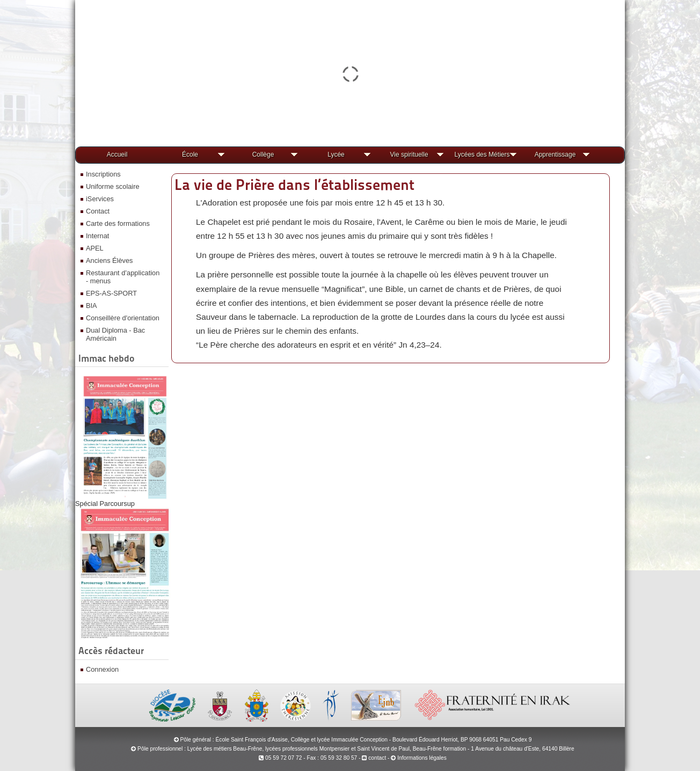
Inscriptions (103, 174)
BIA (92, 306)
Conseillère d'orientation (123, 318)
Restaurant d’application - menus (123, 277)
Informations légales (422, 758)
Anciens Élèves (110, 260)
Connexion (102, 669)
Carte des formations (118, 223)
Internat (97, 236)
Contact (98, 211)
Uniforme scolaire (113, 186)
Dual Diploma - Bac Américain (115, 334)
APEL (95, 248)
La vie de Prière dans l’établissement (294, 185)
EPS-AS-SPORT (111, 293)
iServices (100, 199)
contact (374, 758)
